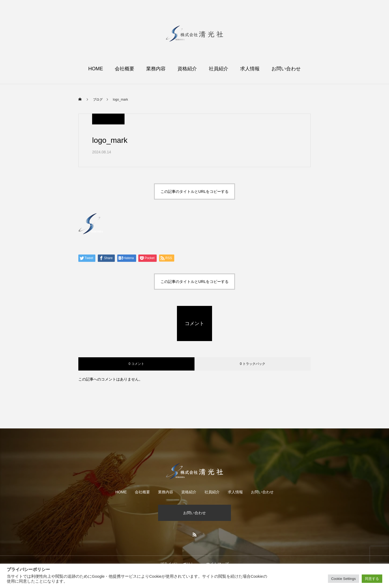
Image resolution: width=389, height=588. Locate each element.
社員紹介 (219, 69)
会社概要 (125, 69)
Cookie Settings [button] (343, 579)
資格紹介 (187, 69)
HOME (96, 69)
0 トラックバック (253, 364)
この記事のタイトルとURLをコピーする (194, 191)
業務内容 (156, 69)
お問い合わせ (286, 69)
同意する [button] (372, 579)
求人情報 (250, 69)
